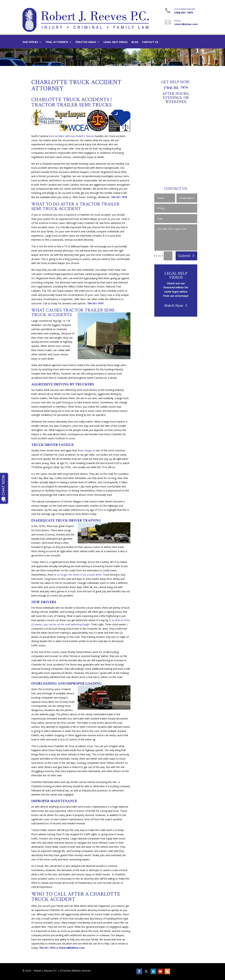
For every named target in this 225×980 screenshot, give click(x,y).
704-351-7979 (119, 197)
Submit (184, 256)
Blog (135, 42)
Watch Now (174, 305)
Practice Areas (86, 42)
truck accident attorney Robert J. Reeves (71, 136)
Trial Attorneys (57, 42)
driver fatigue (85, 450)
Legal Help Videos (116, 42)
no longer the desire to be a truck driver (79, 575)
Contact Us (150, 42)
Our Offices (30, 42)
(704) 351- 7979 (183, 13)
